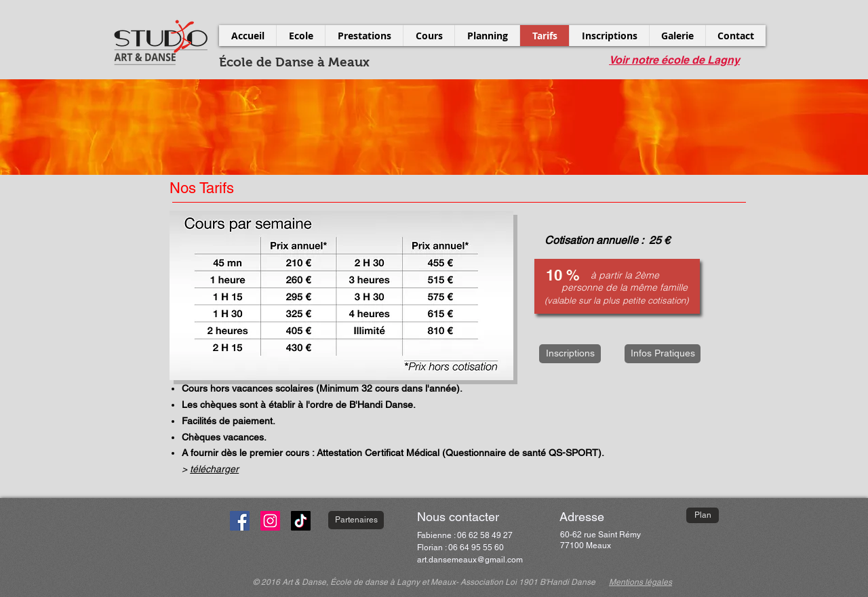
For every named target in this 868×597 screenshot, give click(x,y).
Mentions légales (640, 582)
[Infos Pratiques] (663, 354)
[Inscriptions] (570, 354)
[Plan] (703, 515)
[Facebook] (240, 521)
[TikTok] (301, 521)
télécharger (214, 469)
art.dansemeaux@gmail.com (470, 560)
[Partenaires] (356, 520)
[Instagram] (270, 521)
